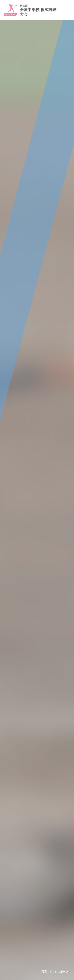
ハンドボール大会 (14, 872)
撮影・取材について (15, 836)
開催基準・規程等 (14, 826)
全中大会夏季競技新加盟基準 (20, 831)
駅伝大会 (9, 934)
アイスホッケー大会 (15, 949)
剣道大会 (9, 924)
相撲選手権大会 (13, 929)
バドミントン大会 (14, 908)
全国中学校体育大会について (20, 812)
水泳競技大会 (11, 857)
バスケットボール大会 (17, 862)
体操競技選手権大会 (15, 883)
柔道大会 (9, 918)
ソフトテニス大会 (14, 898)
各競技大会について (15, 844)
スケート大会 (11, 944)
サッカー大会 (11, 867)
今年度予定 (10, 820)
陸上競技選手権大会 (15, 852)
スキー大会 (10, 939)
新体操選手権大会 (14, 888)
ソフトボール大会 (14, 913)
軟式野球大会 (11, 878)
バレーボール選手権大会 (18, 893)
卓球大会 (9, 903)
